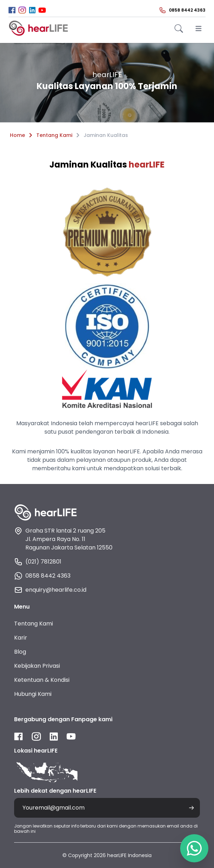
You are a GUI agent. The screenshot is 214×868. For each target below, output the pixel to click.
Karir (21, 638)
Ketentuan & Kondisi (42, 680)
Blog (20, 652)
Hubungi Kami (33, 694)
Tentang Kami (54, 135)
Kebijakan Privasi (37, 666)
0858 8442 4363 (42, 576)
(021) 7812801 (38, 562)
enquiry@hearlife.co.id (50, 590)
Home (17, 135)
